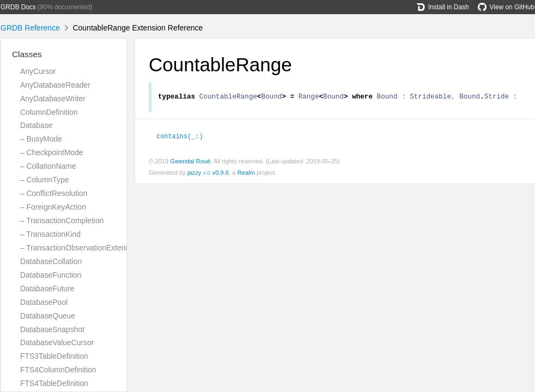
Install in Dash (443, 7)
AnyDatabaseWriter (53, 99)
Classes (27, 54)
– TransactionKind (50, 234)
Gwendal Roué (190, 163)
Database (36, 125)
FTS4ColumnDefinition (58, 370)
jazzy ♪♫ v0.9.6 (208, 174)
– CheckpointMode (52, 152)
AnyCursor (38, 71)
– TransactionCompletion (62, 220)
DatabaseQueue (48, 316)
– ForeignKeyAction (53, 207)
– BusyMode (41, 139)
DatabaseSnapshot (52, 329)
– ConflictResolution (54, 193)
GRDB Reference (30, 28)
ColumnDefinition (49, 112)
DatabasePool (44, 302)
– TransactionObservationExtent (74, 248)
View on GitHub (506, 7)
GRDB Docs (18, 7)
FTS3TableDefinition (54, 356)
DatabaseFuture (47, 289)
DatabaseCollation (51, 261)
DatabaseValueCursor (57, 342)
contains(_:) (180, 137)
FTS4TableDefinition (54, 383)
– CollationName (48, 166)
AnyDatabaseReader (55, 85)
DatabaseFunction (51, 275)
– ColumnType (44, 180)
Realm (246, 174)
